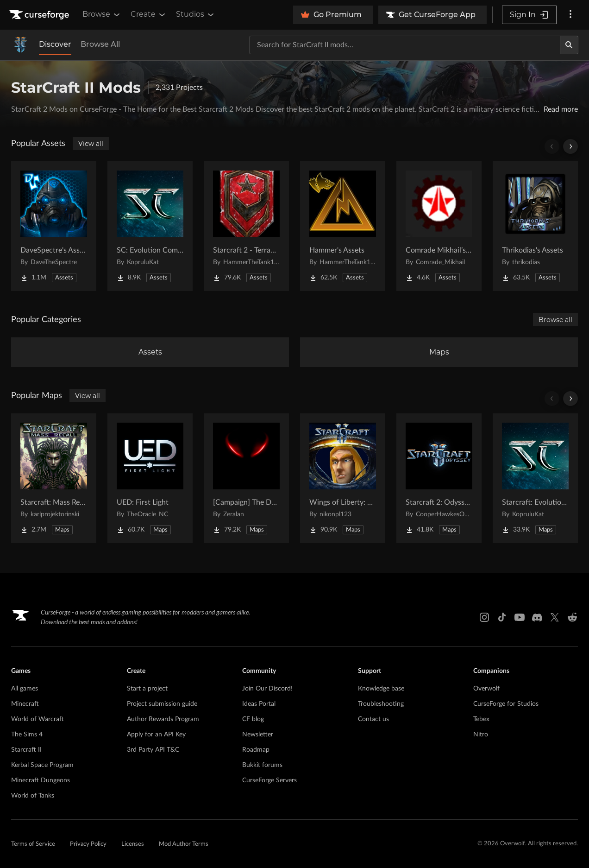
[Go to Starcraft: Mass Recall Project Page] (54, 478)
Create (149, 14)
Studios (196, 14)
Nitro (481, 735)
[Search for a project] (405, 45)
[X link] (555, 617)
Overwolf (486, 689)
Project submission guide (162, 704)
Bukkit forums (262, 765)
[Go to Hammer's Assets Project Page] (343, 226)
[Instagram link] (484, 617)
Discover (55, 44)
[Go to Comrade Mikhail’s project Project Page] (439, 226)
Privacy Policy (88, 844)
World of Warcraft (38, 719)
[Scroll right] (570, 146)
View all (91, 144)
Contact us (373, 719)
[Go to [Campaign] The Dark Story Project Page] (246, 478)
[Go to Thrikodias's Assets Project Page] (535, 226)
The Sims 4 (27, 735)
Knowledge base (381, 689)
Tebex (481, 719)
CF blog (253, 719)
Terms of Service (33, 844)
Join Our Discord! (267, 689)
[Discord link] (537, 617)
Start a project (147, 689)
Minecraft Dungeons (41, 780)
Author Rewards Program (163, 719)
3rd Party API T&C (153, 750)
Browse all (555, 320)
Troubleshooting (381, 704)
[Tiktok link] (502, 617)
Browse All (100, 44)
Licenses (133, 844)
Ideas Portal (259, 704)
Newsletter (258, 735)
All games (25, 689)
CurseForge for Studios (506, 704)
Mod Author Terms (184, 844)
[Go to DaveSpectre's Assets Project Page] (54, 226)
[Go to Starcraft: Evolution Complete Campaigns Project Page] (535, 478)
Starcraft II (26, 750)
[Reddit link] (572, 617)
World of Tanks (33, 796)
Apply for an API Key (156, 735)
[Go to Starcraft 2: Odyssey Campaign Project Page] (439, 478)
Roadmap (256, 750)
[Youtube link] (520, 617)
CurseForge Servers (269, 780)
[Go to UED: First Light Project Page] (150, 478)
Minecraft (25, 704)
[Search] (569, 45)
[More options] (570, 15)
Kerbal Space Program (42, 765)
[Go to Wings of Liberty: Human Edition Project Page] (343, 478)
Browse (102, 14)
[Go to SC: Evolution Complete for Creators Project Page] (150, 226)
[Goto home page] (40, 15)
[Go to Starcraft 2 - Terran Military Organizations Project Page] (246, 226)
